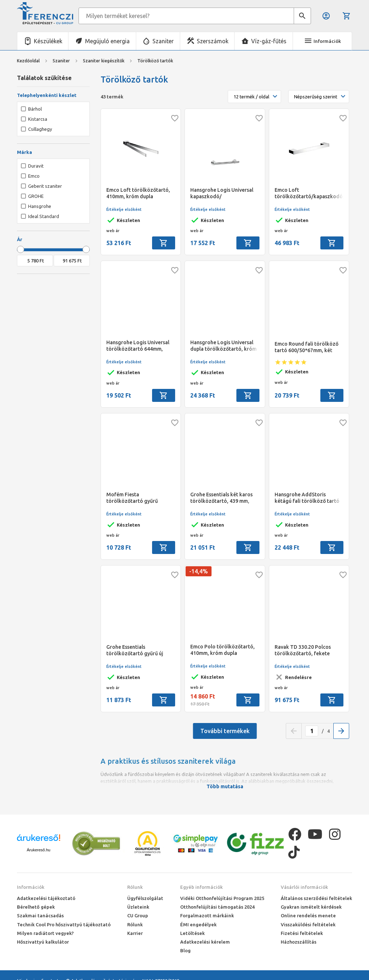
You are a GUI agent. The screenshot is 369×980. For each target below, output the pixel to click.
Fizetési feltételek (302, 933)
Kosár (347, 16)
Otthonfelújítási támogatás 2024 (217, 907)
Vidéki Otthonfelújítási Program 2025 (222, 898)
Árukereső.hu (38, 850)
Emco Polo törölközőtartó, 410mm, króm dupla (223, 650)
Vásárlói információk (304, 887)
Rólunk (135, 887)
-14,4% (199, 571)
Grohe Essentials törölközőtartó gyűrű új (135, 650)
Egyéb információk (201, 887)
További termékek (225, 731)
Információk (31, 887)
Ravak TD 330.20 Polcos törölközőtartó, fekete (303, 650)
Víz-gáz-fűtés (269, 41)
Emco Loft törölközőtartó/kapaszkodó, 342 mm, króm (309, 193)
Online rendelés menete (308, 915)
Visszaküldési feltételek (308, 924)
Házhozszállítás (299, 942)
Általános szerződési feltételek (316, 898)
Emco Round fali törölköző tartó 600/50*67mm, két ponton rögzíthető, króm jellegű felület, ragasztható (307, 347)
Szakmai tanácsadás (40, 915)
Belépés (326, 16)
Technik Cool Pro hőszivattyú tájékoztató (64, 924)
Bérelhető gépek (36, 907)
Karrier (135, 933)
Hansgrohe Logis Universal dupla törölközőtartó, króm (223, 346)
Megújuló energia (107, 41)
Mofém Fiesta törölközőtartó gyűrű (132, 498)
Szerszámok (213, 41)
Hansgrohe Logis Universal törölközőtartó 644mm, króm (138, 346)
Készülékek (48, 41)
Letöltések (192, 933)
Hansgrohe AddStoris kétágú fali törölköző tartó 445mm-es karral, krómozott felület (309, 498)
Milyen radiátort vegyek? (45, 933)
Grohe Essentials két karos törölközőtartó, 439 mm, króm (221, 498)
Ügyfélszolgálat (145, 898)
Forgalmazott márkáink (207, 915)
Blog (185, 950)
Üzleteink (138, 907)
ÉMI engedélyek (198, 924)
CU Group (138, 915)
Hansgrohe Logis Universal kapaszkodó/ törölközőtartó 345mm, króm (222, 193)
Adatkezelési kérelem (205, 942)
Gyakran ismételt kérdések (311, 907)
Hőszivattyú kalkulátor (43, 942)
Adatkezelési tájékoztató (46, 898)
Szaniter (163, 41)
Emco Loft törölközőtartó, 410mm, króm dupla (138, 193)
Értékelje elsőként (124, 209)
